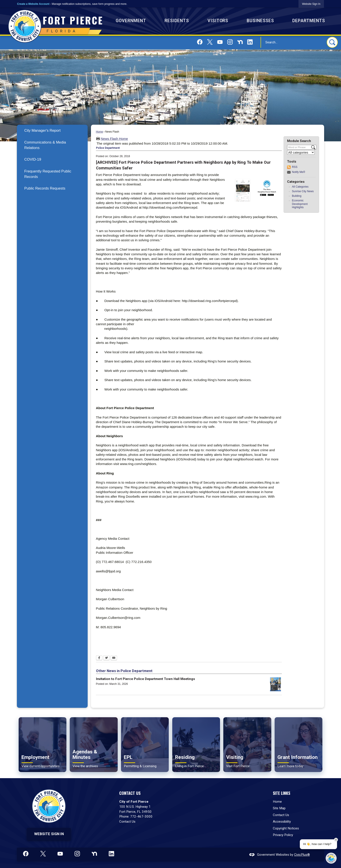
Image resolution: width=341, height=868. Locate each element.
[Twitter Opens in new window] (106, 658)
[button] (332, 42)
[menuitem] (52, 130)
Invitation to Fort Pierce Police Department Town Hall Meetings (146, 679)
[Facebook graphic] (200, 42)
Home (99, 132)
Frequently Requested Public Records (48, 174)
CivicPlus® (302, 855)
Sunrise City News (303, 191)
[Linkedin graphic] (250, 42)
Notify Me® (298, 172)
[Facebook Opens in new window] (99, 658)
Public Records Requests (45, 188)
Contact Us (127, 822)
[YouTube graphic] (220, 42)
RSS (295, 167)
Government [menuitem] (131, 21)
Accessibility (282, 822)
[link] (311, 4)
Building (297, 196)
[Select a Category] (301, 152)
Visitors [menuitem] (218, 21)
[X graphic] (210, 42)
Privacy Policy (283, 835)
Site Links (282, 793)
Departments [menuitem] (309, 21)
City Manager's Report (43, 130)
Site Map (279, 808)
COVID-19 (33, 159)
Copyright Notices (286, 828)
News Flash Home (114, 139)
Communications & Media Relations (45, 145)
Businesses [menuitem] (260, 21)
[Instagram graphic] (230, 42)
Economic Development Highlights (300, 204)
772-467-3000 (141, 817)
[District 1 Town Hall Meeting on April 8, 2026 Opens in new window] (275, 684)
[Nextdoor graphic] (240, 42)
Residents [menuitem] (177, 21)
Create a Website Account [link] (33, 4)
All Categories (300, 187)
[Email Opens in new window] (114, 658)
